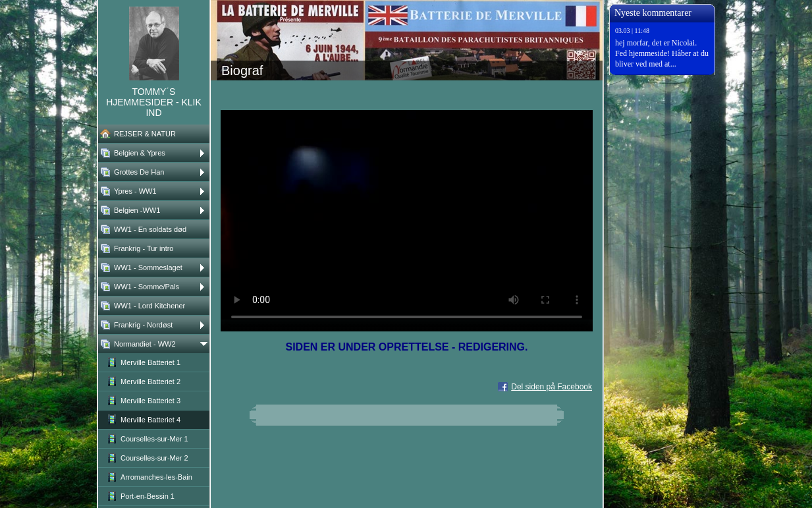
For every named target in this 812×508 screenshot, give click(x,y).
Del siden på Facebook (552, 387)
